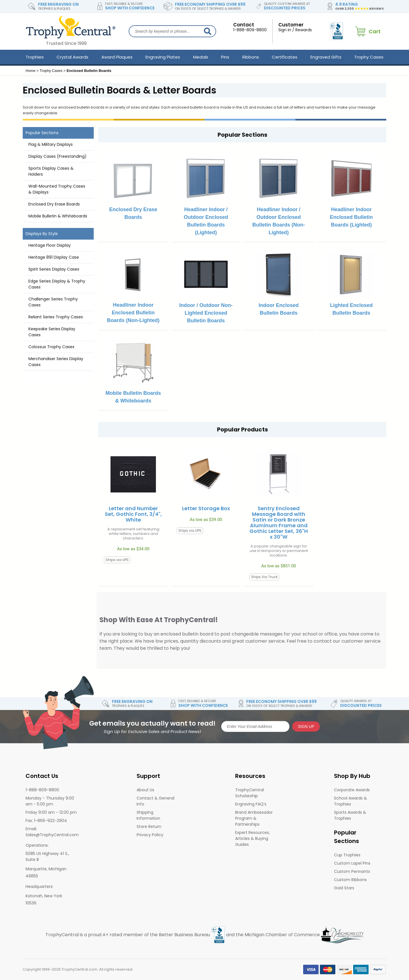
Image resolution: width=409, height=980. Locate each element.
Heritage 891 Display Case (54, 257)
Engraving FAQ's (251, 804)
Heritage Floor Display (50, 245)
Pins (225, 57)
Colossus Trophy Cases (51, 347)
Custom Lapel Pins (352, 863)
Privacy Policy (150, 835)
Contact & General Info (156, 801)
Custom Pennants (352, 871)
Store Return (149, 827)
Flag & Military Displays (51, 144)
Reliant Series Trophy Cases (56, 317)
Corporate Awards (352, 790)
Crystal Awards (72, 57)
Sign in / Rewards (298, 27)
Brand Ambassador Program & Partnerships (254, 818)
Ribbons (251, 57)
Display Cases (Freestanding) (58, 156)
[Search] (208, 31)
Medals (201, 57)
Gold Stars (344, 888)
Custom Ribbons (350, 880)
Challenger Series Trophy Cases (53, 302)
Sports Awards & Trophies (350, 815)
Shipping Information (148, 815)
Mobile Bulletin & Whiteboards (58, 216)
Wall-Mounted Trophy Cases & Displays (57, 189)
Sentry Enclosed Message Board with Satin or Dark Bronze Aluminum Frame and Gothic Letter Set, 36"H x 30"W (279, 523)
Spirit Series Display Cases (54, 269)
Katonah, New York (44, 896)
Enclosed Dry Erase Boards (54, 204)
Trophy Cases (369, 57)
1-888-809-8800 (250, 27)
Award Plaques (117, 57)
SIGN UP (306, 726)
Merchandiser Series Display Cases (56, 362)
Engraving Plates (163, 57)
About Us (145, 790)
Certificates (285, 57)
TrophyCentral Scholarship (250, 793)
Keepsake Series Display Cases (52, 332)
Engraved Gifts (326, 57)
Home (31, 71)
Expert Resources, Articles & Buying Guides (253, 838)
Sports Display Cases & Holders (51, 171)
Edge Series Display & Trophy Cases (57, 284)
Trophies (35, 57)
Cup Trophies (347, 855)
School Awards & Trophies (350, 801)
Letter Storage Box (206, 508)
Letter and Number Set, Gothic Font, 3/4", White (133, 514)
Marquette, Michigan (46, 869)
